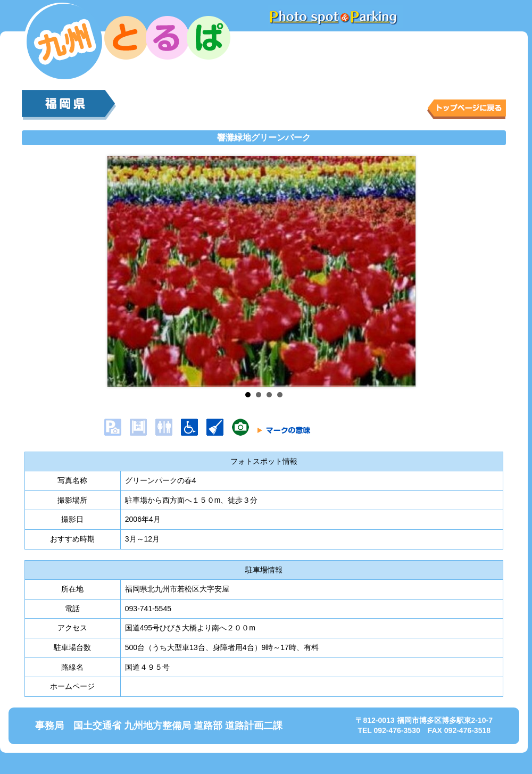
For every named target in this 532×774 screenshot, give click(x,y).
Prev (124, 271)
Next (404, 271)
